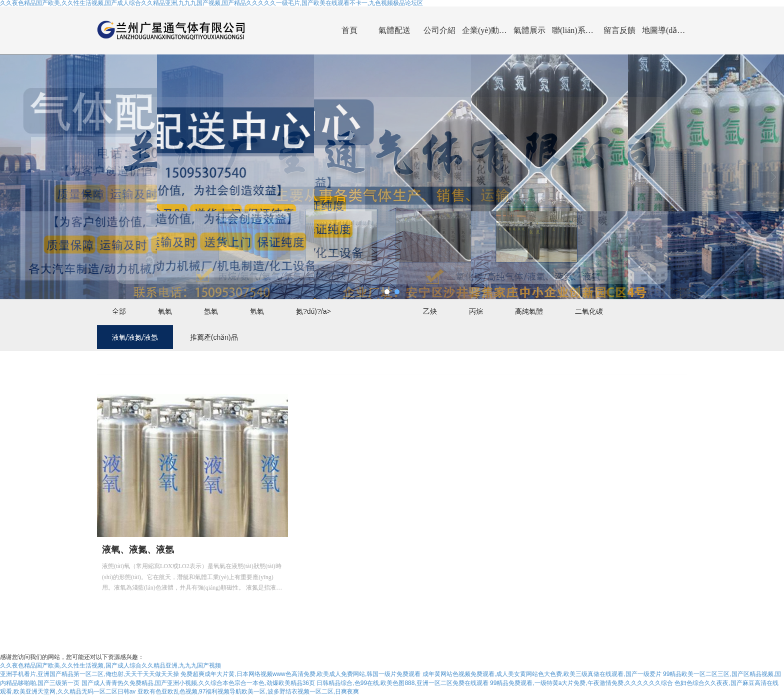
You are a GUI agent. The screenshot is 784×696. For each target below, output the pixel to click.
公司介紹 (439, 30)
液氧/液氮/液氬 (135, 337)
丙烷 (476, 311)
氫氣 (257, 311)
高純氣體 (529, 311)
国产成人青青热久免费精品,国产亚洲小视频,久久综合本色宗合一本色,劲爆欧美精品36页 (198, 683)
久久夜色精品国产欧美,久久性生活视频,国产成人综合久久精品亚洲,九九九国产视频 (110, 666)
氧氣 (165, 311)
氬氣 (211, 311)
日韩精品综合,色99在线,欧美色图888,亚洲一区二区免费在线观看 (402, 683)
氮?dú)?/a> (313, 311)
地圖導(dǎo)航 (664, 30)
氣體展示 (529, 30)
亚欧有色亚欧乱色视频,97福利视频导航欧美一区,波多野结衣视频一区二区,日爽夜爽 (248, 692)
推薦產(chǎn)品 (214, 337)
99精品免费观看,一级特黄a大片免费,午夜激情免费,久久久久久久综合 (581, 683)
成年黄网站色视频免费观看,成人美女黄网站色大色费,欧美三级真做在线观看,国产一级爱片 (542, 674)
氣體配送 (394, 30)
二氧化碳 (589, 311)
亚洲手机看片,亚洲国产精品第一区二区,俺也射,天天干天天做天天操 (89, 674)
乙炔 (430, 311)
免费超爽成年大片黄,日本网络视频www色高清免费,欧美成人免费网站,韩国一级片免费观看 (300, 674)
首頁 (349, 30)
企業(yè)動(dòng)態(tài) (484, 30)
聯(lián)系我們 (574, 30)
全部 (119, 311)
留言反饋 (619, 30)
